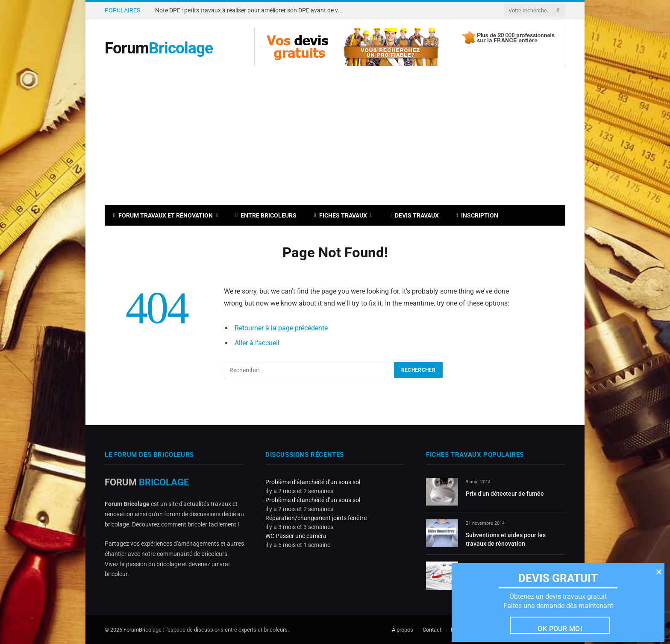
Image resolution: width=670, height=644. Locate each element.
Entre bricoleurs (266, 215)
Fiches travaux (340, 215)
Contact (432, 630)
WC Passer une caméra (296, 536)
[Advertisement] (335, 141)
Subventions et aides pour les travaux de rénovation (506, 539)
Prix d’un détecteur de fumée (505, 494)
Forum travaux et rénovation (163, 215)
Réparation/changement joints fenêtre (316, 518)
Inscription (477, 215)
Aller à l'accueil (257, 343)
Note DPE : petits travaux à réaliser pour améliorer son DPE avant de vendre (251, 10)
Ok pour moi (560, 628)
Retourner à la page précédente (281, 328)
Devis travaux (414, 215)
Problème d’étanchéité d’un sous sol (313, 482)
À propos (403, 630)
